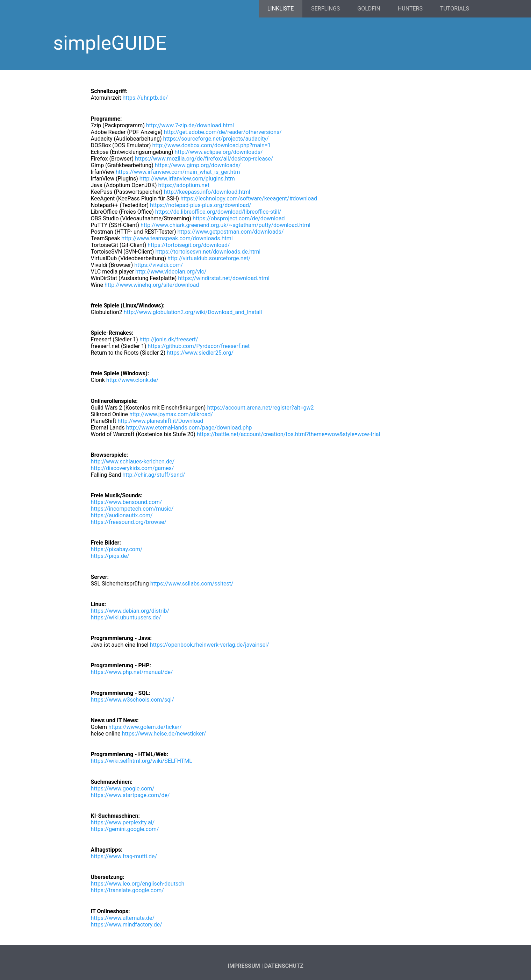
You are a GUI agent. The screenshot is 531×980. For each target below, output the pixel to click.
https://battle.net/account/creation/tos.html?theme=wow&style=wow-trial (288, 434)
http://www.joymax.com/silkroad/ (171, 414)
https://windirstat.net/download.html (224, 278)
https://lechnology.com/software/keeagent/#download (249, 198)
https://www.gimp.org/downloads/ (198, 165)
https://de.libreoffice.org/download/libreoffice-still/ (218, 212)
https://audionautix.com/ (122, 515)
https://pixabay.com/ (117, 549)
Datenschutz (284, 966)
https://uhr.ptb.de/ (145, 98)
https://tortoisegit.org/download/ (189, 245)
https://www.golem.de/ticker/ (145, 727)
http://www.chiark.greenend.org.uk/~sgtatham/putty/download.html (225, 225)
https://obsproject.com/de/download (239, 218)
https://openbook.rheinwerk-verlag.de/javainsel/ (210, 645)
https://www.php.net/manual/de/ (132, 672)
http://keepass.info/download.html (207, 192)
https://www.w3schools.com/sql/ (132, 700)
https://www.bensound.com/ (127, 502)
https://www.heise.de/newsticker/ (164, 734)
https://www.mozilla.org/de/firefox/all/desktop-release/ (204, 159)
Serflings (325, 9)
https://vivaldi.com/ (159, 265)
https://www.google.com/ (123, 789)
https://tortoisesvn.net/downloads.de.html (208, 252)
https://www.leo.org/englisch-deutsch (138, 884)
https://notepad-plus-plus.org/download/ (201, 205)
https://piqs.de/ (110, 556)
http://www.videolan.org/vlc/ (171, 272)
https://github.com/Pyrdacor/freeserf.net (199, 346)
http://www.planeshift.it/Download (160, 421)
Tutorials (455, 9)
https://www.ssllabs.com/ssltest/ (192, 584)
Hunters (410, 9)
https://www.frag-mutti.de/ (124, 856)
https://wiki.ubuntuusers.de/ (126, 617)
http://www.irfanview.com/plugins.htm (187, 179)
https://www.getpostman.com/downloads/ (230, 232)
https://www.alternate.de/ (123, 918)
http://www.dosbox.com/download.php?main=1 (212, 145)
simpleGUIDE (110, 43)
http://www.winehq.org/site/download (152, 285)
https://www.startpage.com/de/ (130, 795)
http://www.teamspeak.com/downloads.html (177, 238)
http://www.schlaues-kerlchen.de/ (133, 461)
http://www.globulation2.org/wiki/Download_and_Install (193, 312)
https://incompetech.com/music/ (132, 509)
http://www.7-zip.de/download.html (190, 125)
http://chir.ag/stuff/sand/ (154, 475)
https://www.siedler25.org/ (200, 353)
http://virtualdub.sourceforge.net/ (209, 258)
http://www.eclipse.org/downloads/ (219, 152)
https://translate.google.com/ (127, 890)
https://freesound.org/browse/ (129, 522)
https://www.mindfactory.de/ (127, 925)
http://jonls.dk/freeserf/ (169, 339)
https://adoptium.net (184, 185)
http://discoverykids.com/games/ (132, 468)
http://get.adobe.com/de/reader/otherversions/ (223, 132)
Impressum (244, 966)
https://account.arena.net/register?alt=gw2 (260, 408)
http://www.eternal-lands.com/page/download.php (189, 428)
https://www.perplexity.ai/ (123, 822)
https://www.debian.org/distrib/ (130, 611)
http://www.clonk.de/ (132, 380)
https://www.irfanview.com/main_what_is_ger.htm (178, 172)
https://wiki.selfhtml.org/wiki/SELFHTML (142, 761)
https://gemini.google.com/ (125, 829)
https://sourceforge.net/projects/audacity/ (216, 139)
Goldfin (369, 9)
